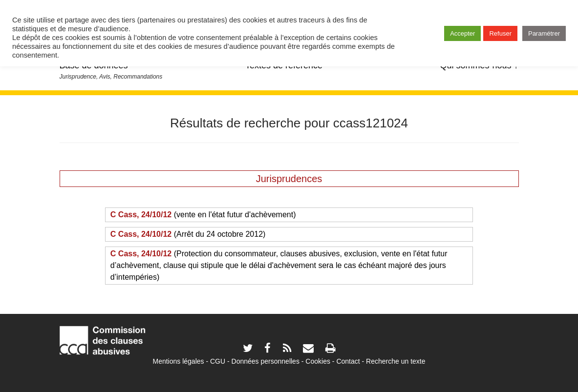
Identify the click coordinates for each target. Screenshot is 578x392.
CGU (218, 361)
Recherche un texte (396, 361)
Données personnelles (266, 361)
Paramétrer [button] (544, 33)
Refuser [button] (500, 33)
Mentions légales (178, 361)
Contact (348, 361)
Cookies (318, 361)
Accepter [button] (462, 33)
